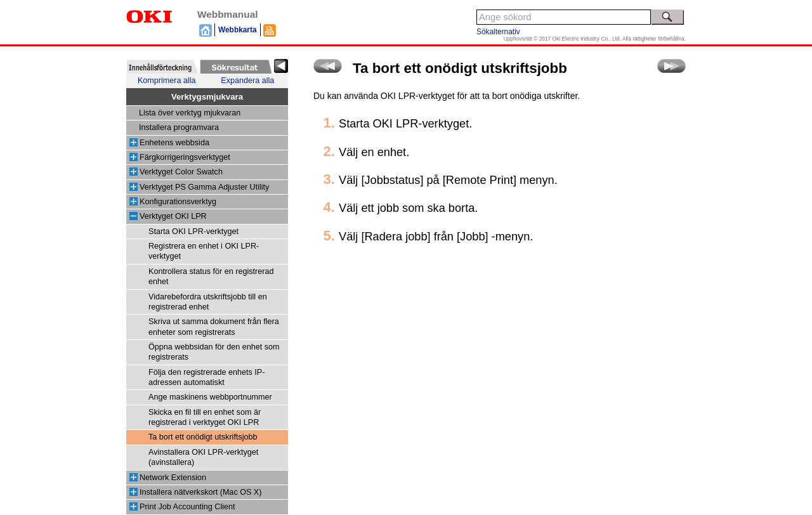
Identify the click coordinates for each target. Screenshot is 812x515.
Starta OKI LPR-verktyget (193, 231)
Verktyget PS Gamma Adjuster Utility (204, 187)
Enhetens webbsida (174, 143)
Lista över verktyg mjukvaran (190, 113)
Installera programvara (179, 127)
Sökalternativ (498, 32)
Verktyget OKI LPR (173, 216)
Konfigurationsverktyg (178, 202)
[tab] (162, 67)
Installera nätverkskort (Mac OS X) (200, 492)
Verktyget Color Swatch (181, 172)
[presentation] (162, 67)
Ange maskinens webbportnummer (210, 397)
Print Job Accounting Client (187, 507)
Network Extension (173, 478)
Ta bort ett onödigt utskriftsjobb (203, 437)
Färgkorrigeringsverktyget (185, 157)
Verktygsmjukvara (207, 97)
